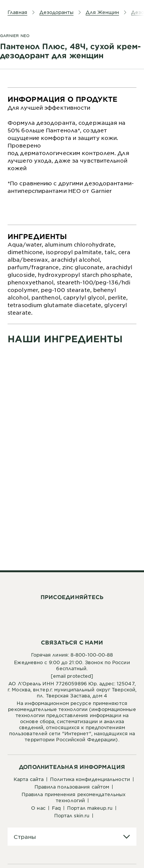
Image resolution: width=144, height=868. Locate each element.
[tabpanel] (72, 156)
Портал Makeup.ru (90, 808)
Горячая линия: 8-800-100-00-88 (72, 655)
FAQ (56, 808)
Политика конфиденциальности (90, 779)
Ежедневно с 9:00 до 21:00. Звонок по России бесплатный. (72, 665)
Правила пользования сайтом (72, 787)
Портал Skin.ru (72, 815)
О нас (38, 808)
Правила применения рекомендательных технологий (74, 797)
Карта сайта (29, 779)
